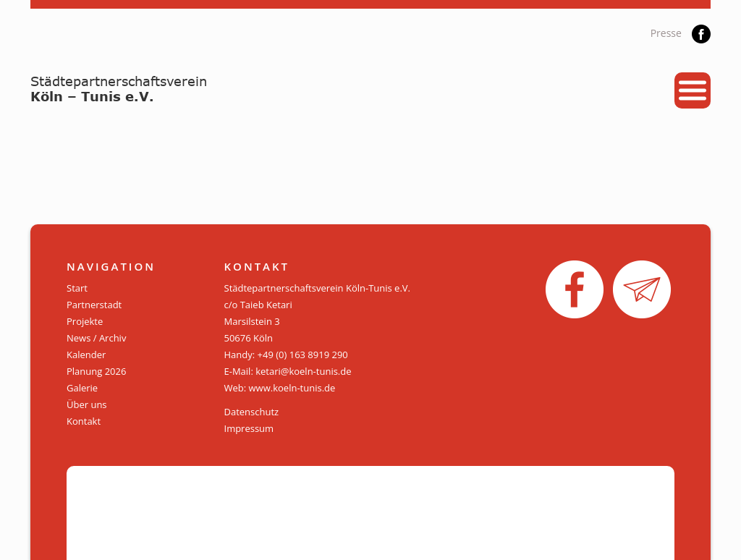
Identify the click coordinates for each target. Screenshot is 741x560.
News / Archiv (96, 338)
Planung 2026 (96, 371)
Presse (666, 33)
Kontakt (84, 421)
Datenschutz (252, 412)
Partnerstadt (94, 305)
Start (77, 288)
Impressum (249, 428)
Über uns (87, 404)
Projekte (85, 321)
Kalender (86, 355)
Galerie (82, 388)
